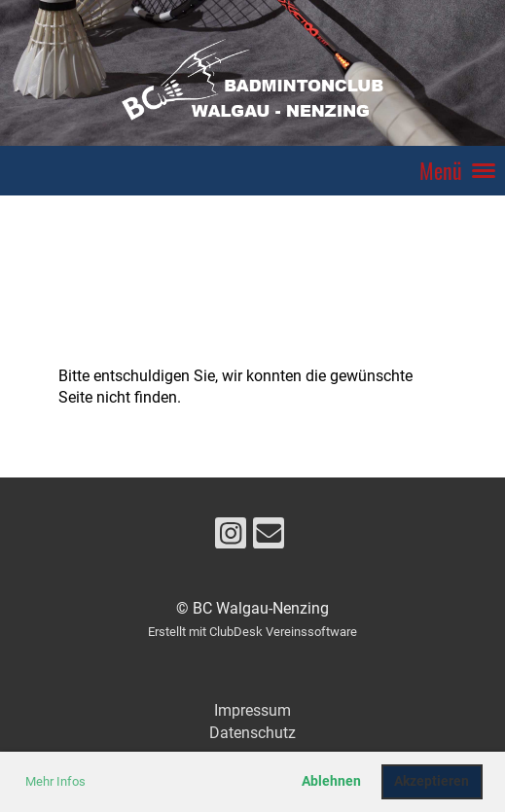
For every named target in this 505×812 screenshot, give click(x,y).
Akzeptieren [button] (432, 781)
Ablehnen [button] (331, 781)
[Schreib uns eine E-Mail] (269, 538)
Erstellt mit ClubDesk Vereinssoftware (252, 632)
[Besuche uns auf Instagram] (231, 538)
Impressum (252, 710)
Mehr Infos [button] (55, 781)
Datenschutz (252, 733)
